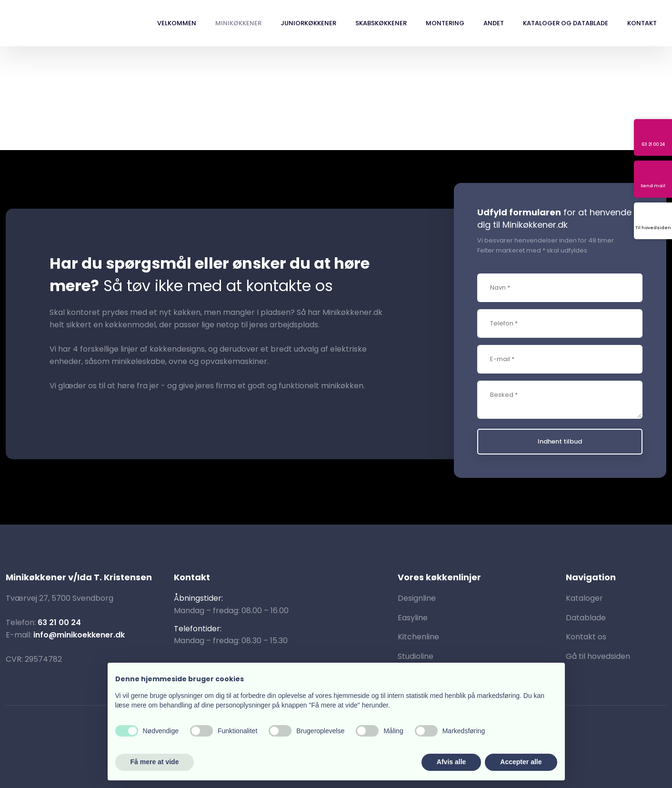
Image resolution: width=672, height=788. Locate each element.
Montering (445, 23)
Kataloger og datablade (566, 23)
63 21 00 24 (59, 622)
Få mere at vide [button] (155, 762)
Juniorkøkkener (308, 23)
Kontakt (642, 23)
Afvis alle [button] (451, 762)
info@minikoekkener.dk (79, 635)
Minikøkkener (238, 23)
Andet (494, 23)
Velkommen (177, 23)
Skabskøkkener (381, 23)
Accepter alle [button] (521, 762)
